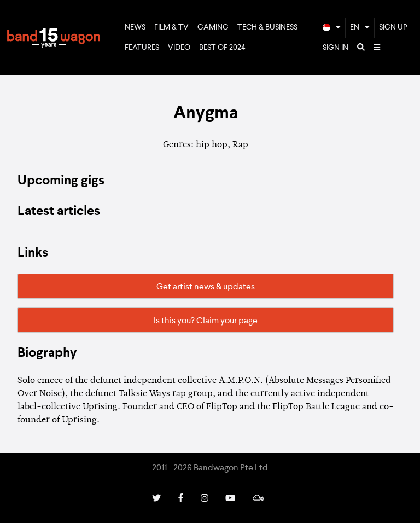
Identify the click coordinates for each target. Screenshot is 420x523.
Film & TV (171, 27)
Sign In (336, 48)
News (135, 27)
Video (179, 48)
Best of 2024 (222, 48)
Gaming (213, 27)
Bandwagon (54, 38)
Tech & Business (267, 27)
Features (142, 48)
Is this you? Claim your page (206, 321)
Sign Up (393, 27)
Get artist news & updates (206, 287)
